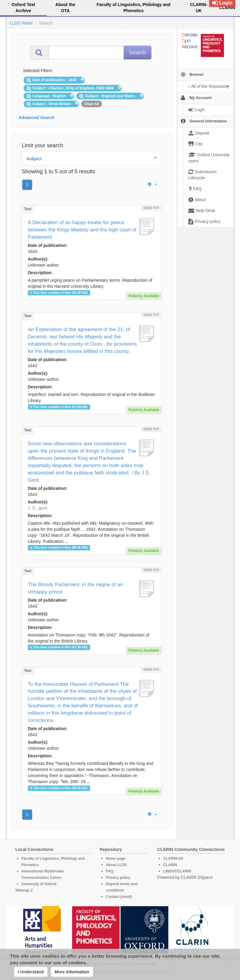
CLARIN (170, 865)
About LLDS (116, 865)
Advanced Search (37, 118)
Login (222, 3)
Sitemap (23, 890)
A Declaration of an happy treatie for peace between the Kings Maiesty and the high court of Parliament (82, 230)
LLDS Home (21, 23)
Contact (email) (119, 897)
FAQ (110, 871)
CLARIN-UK (173, 859)
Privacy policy (118, 878)
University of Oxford (39, 884)
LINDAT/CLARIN (177, 871)
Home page (116, 859)
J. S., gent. (38, 508)
